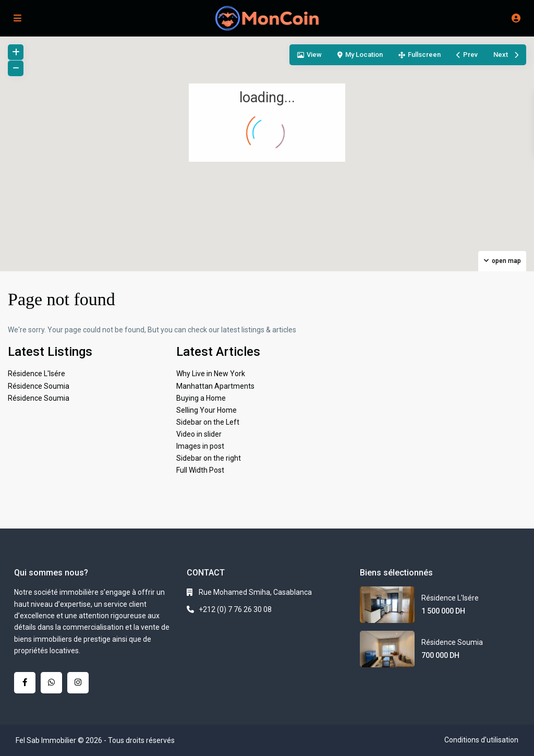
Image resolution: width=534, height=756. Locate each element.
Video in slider (199, 434)
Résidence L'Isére (37, 374)
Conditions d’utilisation (481, 740)
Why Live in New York (211, 374)
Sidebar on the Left (208, 422)
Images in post (200, 446)
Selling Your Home (207, 410)
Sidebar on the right (209, 458)
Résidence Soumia (39, 386)
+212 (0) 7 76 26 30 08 (235, 609)
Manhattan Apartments (215, 386)
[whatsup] (51, 683)
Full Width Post (200, 470)
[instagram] (78, 683)
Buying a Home (201, 398)
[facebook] (25, 683)
